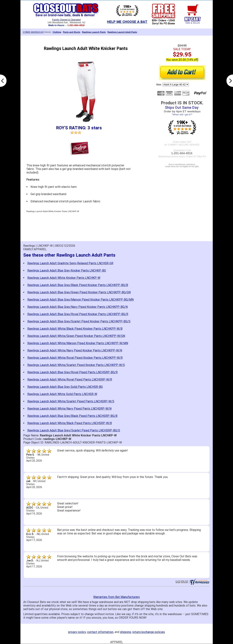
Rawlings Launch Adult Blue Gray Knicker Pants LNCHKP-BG (67, 270)
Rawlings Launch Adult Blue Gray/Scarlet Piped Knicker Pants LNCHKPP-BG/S (79, 321)
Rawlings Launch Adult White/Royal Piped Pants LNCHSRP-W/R (70, 379)
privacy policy (77, 632)
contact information (100, 632)
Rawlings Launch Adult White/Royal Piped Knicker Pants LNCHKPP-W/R (75, 358)
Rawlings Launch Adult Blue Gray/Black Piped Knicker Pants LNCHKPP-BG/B (78, 285)
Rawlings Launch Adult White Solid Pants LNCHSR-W (62, 394)
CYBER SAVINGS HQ (33, 32)
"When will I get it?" (182, 115)
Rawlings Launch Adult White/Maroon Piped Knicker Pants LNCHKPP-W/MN (78, 343)
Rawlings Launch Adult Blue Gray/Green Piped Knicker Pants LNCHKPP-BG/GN (79, 292)
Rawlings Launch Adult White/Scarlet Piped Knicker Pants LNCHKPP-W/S (76, 365)
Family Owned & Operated (66, 20)
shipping (126, 632)
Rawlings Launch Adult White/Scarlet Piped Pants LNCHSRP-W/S (71, 401)
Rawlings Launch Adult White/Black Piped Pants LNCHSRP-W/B (70, 423)
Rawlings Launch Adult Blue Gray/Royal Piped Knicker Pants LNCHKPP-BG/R (78, 314)
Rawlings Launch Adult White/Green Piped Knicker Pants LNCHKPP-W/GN (76, 336)
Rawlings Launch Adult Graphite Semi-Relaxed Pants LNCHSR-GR (70, 263)
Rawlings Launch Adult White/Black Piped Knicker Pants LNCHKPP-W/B (75, 329)
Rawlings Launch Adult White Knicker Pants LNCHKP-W (64, 278)
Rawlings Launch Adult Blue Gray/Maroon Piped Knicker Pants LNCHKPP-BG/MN (80, 300)
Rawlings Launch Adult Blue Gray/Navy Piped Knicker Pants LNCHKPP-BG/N (78, 307)
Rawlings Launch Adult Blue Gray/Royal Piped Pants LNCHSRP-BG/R (72, 372)
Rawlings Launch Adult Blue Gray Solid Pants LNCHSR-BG (65, 387)
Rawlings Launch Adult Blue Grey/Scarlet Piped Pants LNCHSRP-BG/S (74, 430)
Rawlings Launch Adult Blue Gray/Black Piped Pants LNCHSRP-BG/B (72, 416)
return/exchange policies (149, 632)
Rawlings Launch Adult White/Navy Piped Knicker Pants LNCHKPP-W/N (75, 350)
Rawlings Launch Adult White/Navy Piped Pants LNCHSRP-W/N (69, 409)
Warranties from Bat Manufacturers (116, 597)
